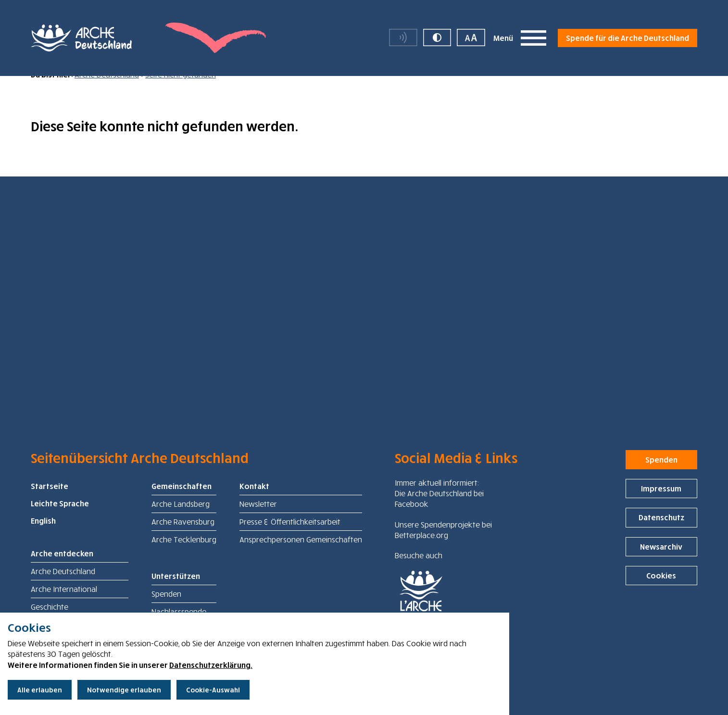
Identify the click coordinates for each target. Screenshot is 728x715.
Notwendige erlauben (124, 690)
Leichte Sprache (60, 519)
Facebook (412, 519)
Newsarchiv (661, 562)
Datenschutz (661, 533)
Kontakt (254, 502)
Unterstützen (176, 591)
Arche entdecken (62, 569)
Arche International (64, 604)
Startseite (50, 502)
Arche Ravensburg (183, 537)
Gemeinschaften (182, 502)
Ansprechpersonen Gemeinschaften (301, 555)
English (43, 536)
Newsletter (258, 519)
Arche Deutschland (107, 90)
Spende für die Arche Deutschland (628, 38)
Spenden (166, 609)
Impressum (661, 504)
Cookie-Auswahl (213, 690)
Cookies (661, 591)
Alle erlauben (40, 690)
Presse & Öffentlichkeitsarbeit (290, 537)
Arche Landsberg (181, 519)
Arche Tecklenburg (184, 555)
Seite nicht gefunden (181, 90)
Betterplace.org (421, 551)
